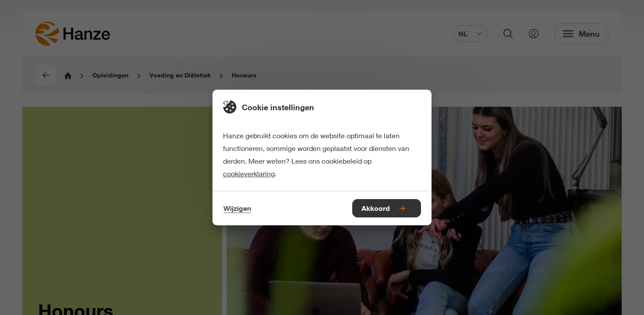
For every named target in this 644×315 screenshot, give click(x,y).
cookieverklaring (249, 173)
